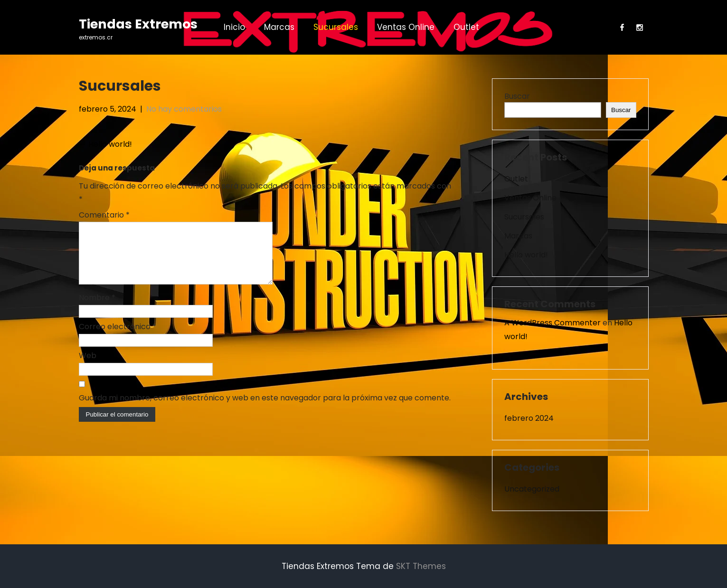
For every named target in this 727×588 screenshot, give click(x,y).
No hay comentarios (184, 109)
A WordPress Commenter (552, 323)
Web (88, 367)
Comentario (104, 215)
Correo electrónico (118, 338)
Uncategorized (532, 489)
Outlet (466, 27)
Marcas (279, 27)
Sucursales (336, 27)
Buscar (517, 96)
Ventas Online (406, 27)
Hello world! (105, 144)
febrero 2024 (529, 418)
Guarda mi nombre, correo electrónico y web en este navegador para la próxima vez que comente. (265, 409)
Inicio (234, 27)
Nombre (97, 309)
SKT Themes (421, 566)
